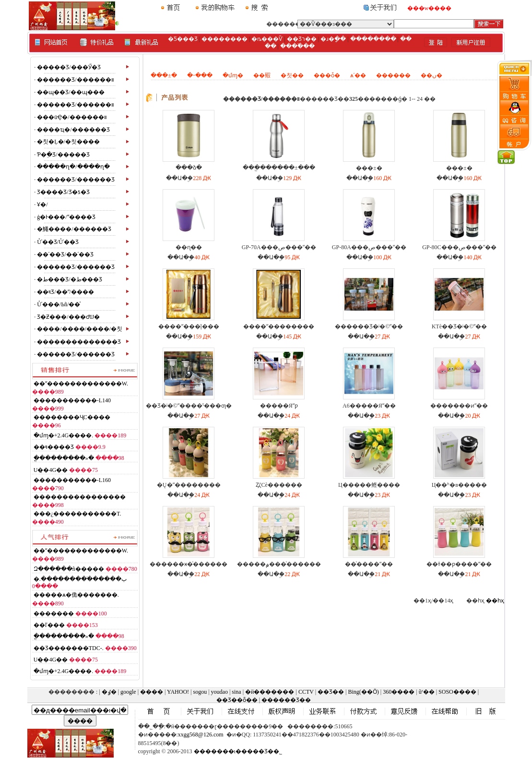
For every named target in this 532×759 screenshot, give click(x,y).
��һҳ (495, 601)
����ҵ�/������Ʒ (73, 130)
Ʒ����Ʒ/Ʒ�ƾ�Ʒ (63, 192)
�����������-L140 (72, 400)
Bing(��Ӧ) (363, 692)
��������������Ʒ (79, 342)
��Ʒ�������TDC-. (69, 648)
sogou (200, 692)
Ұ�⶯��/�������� (42, 205)
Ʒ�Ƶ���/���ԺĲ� (68, 317)
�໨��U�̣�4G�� (51, 470)
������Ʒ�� (286, 700)
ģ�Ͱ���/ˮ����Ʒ (66, 217)
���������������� (80, 497)
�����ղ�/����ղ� (73, 167)
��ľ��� (49, 625)
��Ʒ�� (331, 692)
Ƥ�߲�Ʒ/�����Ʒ (63, 155)
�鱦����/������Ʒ (74, 229)
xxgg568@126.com (201, 735)
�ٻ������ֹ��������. (80, 579)
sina (236, 692)
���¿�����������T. (77, 514)
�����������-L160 (72, 480)
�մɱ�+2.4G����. (63, 435)
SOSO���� (457, 692)
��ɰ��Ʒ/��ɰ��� (71, 92)
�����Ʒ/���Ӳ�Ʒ (69, 67)
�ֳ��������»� (64, 458)
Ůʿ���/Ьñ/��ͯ (59, 304)
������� (54, 614)
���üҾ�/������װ (72, 117)
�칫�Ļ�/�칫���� (68, 142)
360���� (399, 692)
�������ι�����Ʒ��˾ (238, 751)
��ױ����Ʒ (54, 447)
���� (152, 692)
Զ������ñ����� (69, 569)
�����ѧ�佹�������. (76, 595)
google (128, 692)
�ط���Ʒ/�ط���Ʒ (69, 279)
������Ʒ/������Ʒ (76, 180)
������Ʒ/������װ (75, 80)
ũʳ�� (427, 692)
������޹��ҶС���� (72, 417)
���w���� (430, 8)
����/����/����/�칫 (80, 329)
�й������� (270, 692)
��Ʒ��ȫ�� (237, 700)
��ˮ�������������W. (81, 384)
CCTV (306, 692)
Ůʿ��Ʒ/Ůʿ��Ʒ (58, 242)
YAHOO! (178, 692)
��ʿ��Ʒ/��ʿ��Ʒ (65, 254)
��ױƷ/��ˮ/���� (65, 292)
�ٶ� (109, 692)
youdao (219, 692)
